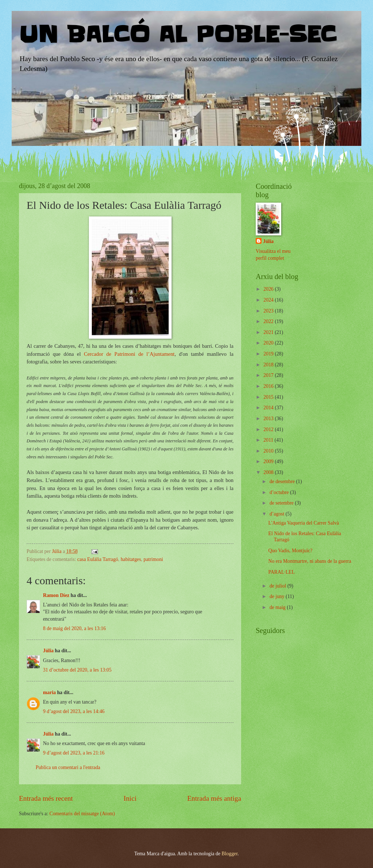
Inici (130, 798)
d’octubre (280, 492)
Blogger (229, 854)
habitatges (131, 559)
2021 (269, 332)
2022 (269, 321)
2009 (269, 461)
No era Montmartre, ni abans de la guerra (310, 561)
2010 (269, 451)
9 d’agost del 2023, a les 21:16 (74, 753)
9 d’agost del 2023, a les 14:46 (74, 711)
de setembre (282, 503)
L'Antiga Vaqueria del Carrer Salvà (303, 523)
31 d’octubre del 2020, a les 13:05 (77, 670)
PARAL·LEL (281, 572)
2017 (269, 375)
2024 (269, 300)
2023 (269, 311)
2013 (269, 419)
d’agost (278, 514)
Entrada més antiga (214, 798)
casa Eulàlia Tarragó (98, 559)
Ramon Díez (56, 595)
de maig (278, 607)
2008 (269, 472)
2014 (269, 408)
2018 (269, 365)
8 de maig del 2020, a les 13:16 (74, 628)
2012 (269, 429)
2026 (269, 289)
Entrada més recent (46, 798)
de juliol (278, 586)
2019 (269, 354)
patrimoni (153, 559)
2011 (269, 440)
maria (49, 692)
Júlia (48, 651)
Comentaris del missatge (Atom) (82, 814)
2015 (269, 397)
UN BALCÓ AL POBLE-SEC (178, 35)
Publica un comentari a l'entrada (68, 767)
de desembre (283, 481)
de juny (278, 596)
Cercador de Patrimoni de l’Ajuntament (129, 354)
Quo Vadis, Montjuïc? (290, 551)
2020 (269, 343)
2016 (269, 386)
